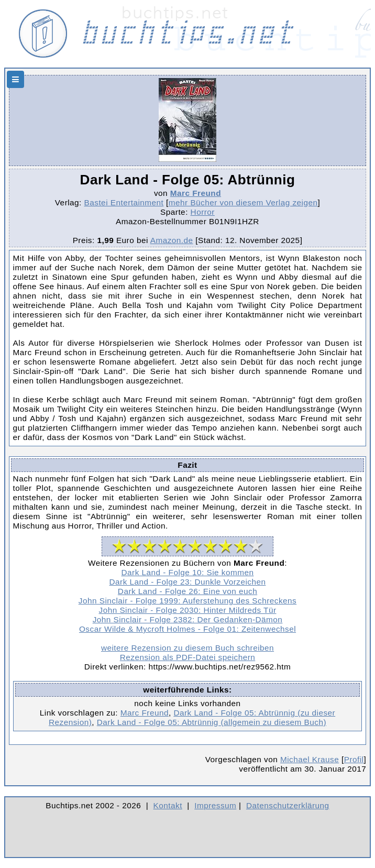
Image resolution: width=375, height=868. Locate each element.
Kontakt (168, 805)
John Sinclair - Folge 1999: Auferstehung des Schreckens (187, 601)
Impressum (215, 805)
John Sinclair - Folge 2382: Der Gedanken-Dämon (188, 619)
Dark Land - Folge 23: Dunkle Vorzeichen (188, 582)
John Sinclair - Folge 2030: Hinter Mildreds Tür (188, 610)
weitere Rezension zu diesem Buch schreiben (187, 648)
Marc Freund (196, 193)
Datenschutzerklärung (288, 805)
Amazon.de (172, 240)
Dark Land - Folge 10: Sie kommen (188, 572)
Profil (354, 759)
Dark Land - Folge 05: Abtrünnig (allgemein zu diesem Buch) (212, 722)
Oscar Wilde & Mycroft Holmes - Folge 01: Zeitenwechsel (187, 629)
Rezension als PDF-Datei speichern (188, 657)
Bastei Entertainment (124, 202)
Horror (203, 212)
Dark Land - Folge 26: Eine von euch (187, 591)
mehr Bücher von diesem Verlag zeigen (243, 202)
